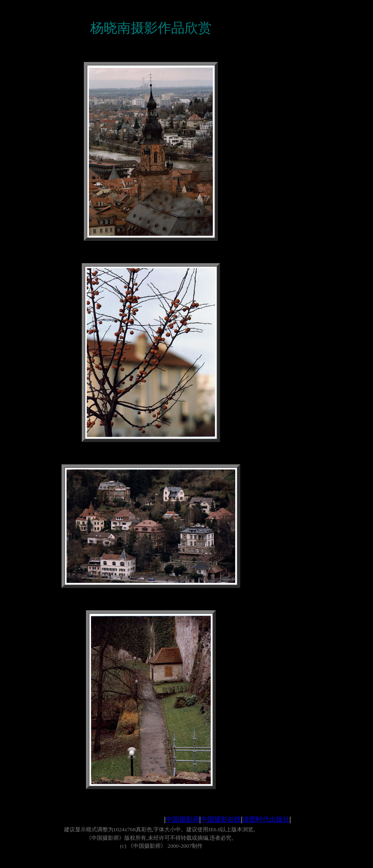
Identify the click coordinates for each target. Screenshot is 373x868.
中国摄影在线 (221, 819)
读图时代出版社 (266, 819)
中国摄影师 (182, 819)
